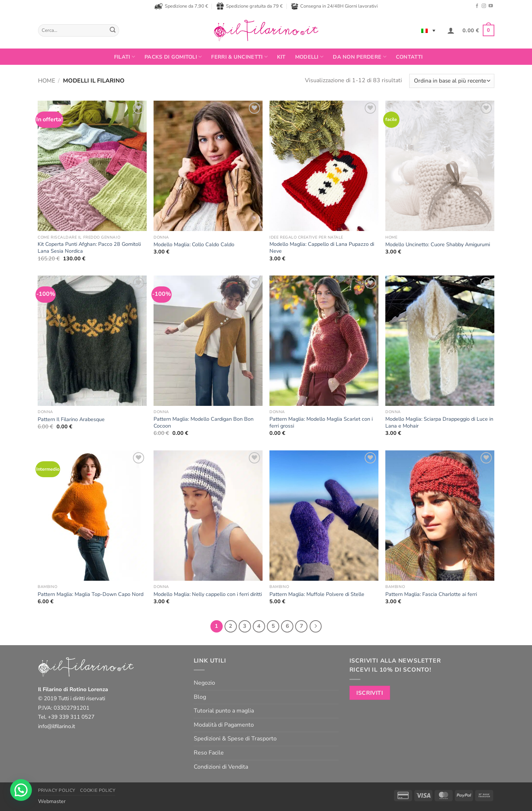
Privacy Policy (57, 790)
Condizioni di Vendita (221, 767)
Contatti (409, 57)
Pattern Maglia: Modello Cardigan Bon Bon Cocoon (204, 422)
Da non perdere (360, 57)
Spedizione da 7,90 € (181, 6)
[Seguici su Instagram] (484, 6)
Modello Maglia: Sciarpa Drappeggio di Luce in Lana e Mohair (439, 422)
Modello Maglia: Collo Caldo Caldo (194, 245)
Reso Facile (209, 753)
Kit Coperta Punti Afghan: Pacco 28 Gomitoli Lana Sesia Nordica (89, 247)
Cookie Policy (98, 790)
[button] (451, 30)
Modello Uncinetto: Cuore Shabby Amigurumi (438, 245)
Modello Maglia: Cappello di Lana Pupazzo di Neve (322, 247)
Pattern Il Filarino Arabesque (71, 419)
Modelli (309, 57)
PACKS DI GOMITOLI (173, 57)
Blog (200, 697)
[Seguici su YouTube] (491, 6)
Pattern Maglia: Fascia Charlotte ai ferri (431, 594)
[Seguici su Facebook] (477, 6)
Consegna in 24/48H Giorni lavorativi (334, 6)
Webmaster (52, 801)
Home (47, 81)
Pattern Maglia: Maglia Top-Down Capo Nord (91, 594)
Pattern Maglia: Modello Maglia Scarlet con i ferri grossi (321, 422)
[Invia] (113, 30)
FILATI (125, 57)
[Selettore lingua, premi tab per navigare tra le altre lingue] (428, 30)
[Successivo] (316, 626)
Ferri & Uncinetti (239, 57)
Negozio (204, 683)
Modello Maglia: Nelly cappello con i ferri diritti (208, 594)
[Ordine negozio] (452, 81)
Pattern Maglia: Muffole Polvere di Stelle (317, 594)
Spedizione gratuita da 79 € (250, 6)
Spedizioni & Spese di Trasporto (235, 739)
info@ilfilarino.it (56, 726)
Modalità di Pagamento (224, 725)
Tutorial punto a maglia (224, 711)
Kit (281, 57)
